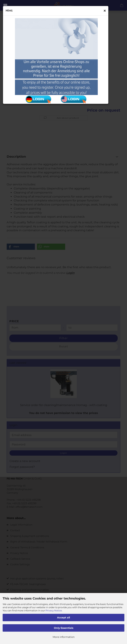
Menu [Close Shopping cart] (5, 5)
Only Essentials (64, 628)
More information (64, 637)
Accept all (63, 618)
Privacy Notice (54, 610)
